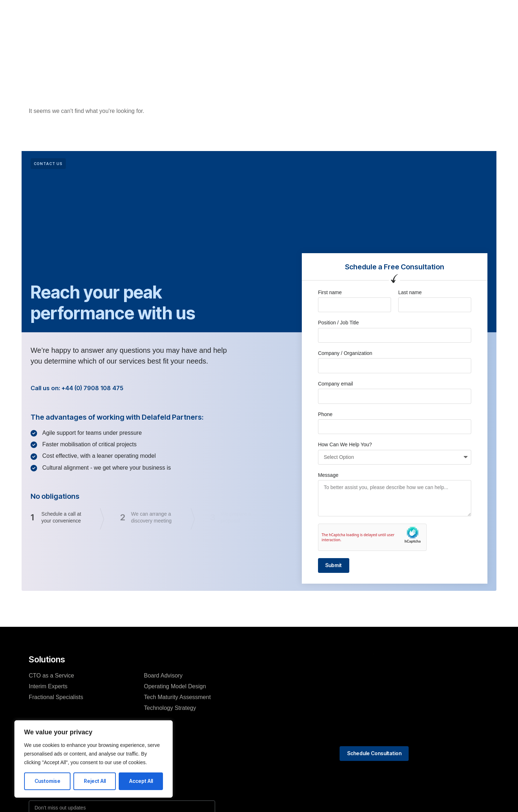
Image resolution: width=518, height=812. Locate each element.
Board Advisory (163, 677)
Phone (325, 414)
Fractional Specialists (56, 699)
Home (169, 18)
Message (328, 475)
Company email (335, 384)
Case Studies (286, 18)
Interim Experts (48, 688)
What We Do (205, 18)
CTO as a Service (51, 677)
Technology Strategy (170, 709)
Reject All (95, 781)
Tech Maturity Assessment (177, 699)
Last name (410, 292)
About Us (244, 18)
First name (330, 292)
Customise (47, 781)
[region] (94, 759)
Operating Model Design (175, 688)
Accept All (141, 781)
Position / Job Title (338, 323)
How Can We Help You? (345, 444)
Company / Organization (345, 353)
